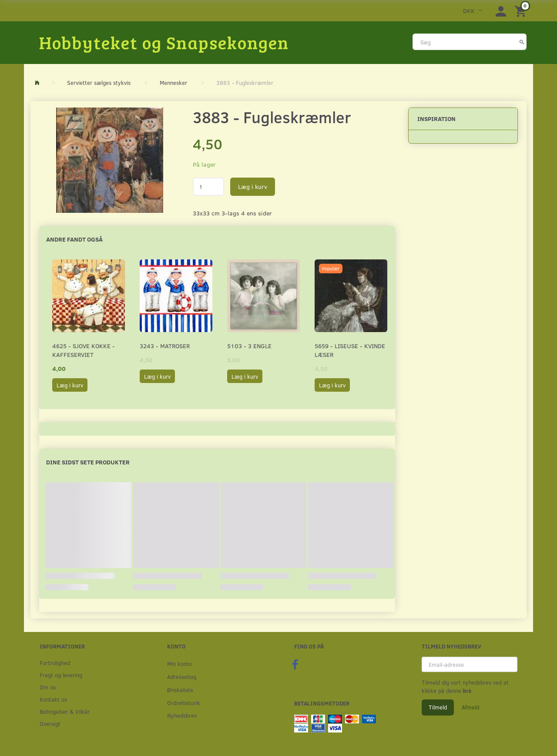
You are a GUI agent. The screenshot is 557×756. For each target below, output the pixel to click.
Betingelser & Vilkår (65, 711)
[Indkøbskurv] (522, 11)
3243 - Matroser (165, 346)
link (466, 691)
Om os (48, 687)
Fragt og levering (61, 675)
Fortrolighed (55, 663)
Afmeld (470, 707)
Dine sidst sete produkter (88, 462)
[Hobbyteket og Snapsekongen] (164, 42)
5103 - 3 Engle (249, 346)
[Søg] (522, 42)
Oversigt (50, 724)
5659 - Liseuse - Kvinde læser (350, 350)
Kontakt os (53, 699)
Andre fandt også (74, 239)
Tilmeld (438, 707)
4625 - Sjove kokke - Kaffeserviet (84, 350)
